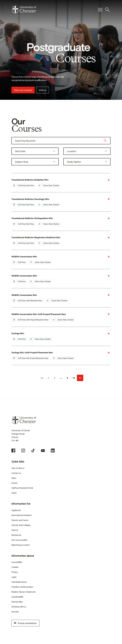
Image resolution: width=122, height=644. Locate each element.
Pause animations (25, 623)
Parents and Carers (20, 520)
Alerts (14, 493)
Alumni (15, 530)
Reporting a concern (21, 545)
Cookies (15, 567)
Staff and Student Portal (22, 488)
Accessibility (17, 562)
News (14, 478)
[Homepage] (24, 10)
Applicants (16, 510)
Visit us (43, 90)
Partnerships (17, 602)
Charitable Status (19, 582)
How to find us (18, 468)
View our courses (23, 90)
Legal (14, 577)
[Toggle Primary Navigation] (100, 10)
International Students (22, 515)
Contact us (16, 473)
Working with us (19, 607)
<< (42, 378)
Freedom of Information (22, 587)
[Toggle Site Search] (107, 10)
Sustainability (17, 597)
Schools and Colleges (21, 525)
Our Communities (20, 540)
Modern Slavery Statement (24, 592)
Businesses (16, 535)
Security (15, 612)
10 (74, 378)
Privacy (15, 572)
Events (14, 483)
